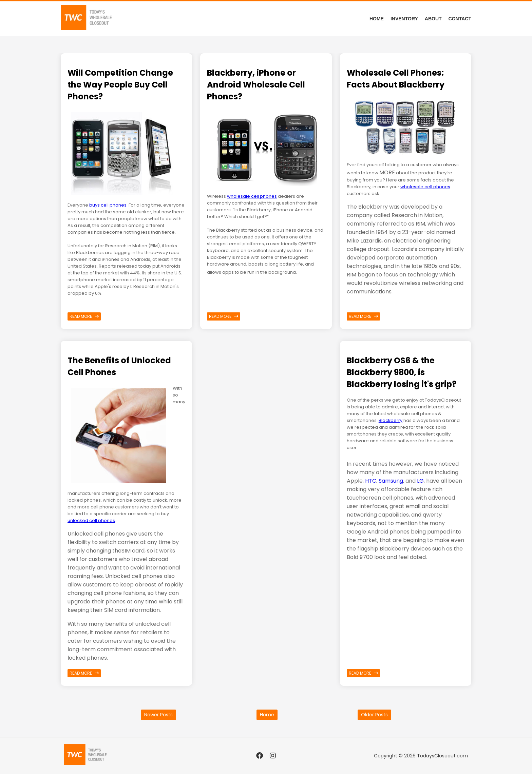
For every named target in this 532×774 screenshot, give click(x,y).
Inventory (404, 19)
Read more (84, 316)
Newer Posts (158, 715)
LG (420, 481)
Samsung (391, 481)
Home (377, 19)
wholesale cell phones (252, 196)
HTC (371, 481)
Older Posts (374, 715)
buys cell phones (108, 205)
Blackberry (391, 420)
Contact (460, 19)
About (433, 19)
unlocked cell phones (91, 520)
